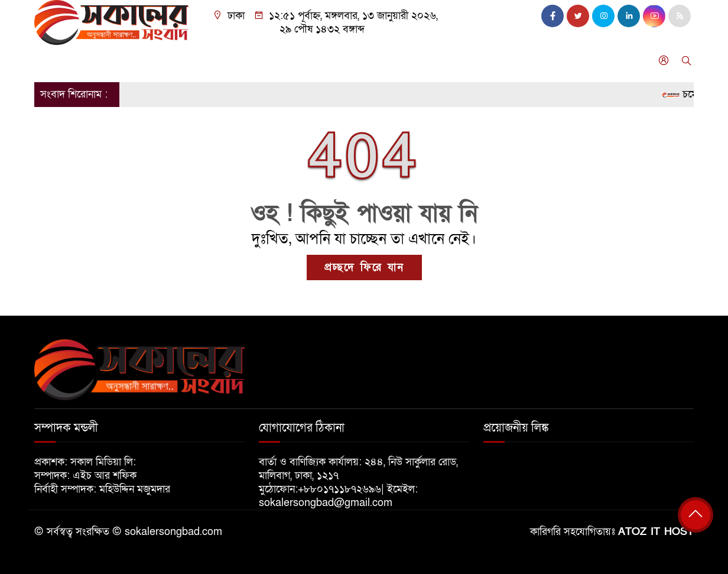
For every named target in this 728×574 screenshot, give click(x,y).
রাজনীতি (133, 61)
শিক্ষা (382, 61)
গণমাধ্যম (424, 61)
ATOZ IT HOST (656, 532)
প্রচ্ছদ (51, 61)
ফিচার (467, 61)
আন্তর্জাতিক (242, 61)
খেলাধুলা (341, 61)
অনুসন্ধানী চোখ (522, 61)
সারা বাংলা (185, 61)
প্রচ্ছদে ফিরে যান (364, 267)
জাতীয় (90, 61)
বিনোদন (294, 61)
